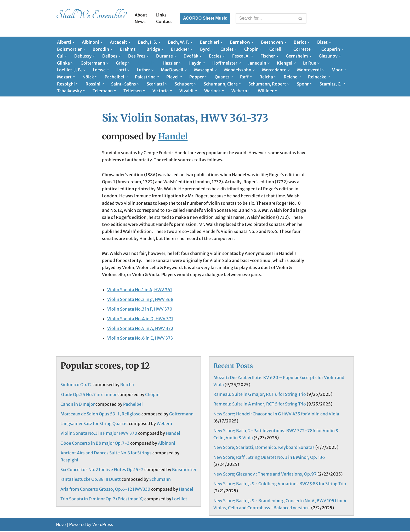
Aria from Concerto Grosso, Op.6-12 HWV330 (105, 490)
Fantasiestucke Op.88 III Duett (91, 480)
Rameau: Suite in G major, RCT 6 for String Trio (260, 395)
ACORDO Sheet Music (205, 18)
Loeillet (180, 500)
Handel (173, 136)
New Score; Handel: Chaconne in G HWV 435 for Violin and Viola (276, 415)
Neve (61, 525)
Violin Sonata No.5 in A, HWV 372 (140, 329)
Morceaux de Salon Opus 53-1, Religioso (101, 415)
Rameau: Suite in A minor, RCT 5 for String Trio (260, 405)
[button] (73, 42)
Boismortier (184, 470)
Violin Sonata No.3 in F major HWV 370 (99, 434)
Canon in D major (78, 405)
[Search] (265, 18)
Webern (164, 424)
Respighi (69, 461)
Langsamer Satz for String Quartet (94, 424)
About (141, 15)
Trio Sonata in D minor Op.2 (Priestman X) (102, 500)
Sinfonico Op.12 (76, 385)
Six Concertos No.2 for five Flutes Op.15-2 (102, 470)
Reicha (127, 385)
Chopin (152, 395)
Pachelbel (133, 405)
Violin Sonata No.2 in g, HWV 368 (140, 300)
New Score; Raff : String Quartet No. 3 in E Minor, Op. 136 (269, 458)
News (140, 22)
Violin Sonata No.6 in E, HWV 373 (140, 339)
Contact (164, 21)
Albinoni (167, 444)
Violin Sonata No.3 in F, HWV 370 (140, 310)
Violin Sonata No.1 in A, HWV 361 (140, 290)
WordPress (103, 525)
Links (161, 15)
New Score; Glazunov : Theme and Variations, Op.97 (265, 475)
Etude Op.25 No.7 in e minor (89, 395)
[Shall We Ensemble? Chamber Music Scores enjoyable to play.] (91, 18)
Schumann (160, 480)
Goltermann (181, 415)
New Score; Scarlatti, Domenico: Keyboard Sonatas (264, 448)
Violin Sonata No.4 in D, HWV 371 (140, 319)
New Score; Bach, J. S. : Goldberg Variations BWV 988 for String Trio (280, 484)
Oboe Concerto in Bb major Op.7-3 (95, 444)
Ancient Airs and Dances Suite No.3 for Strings (106, 454)
